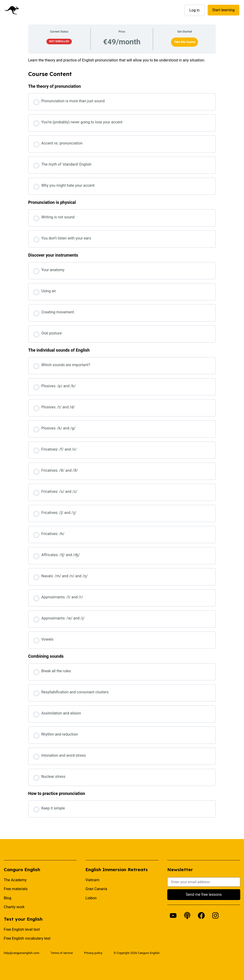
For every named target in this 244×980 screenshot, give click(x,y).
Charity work (14, 907)
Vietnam (92, 880)
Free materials (16, 889)
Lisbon (91, 898)
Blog (8, 898)
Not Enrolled (59, 41)
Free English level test (22, 929)
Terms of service (62, 953)
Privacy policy (93, 953)
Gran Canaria (96, 889)
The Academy (15, 880)
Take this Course (185, 42)
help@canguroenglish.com (22, 953)
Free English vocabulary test (27, 938)
